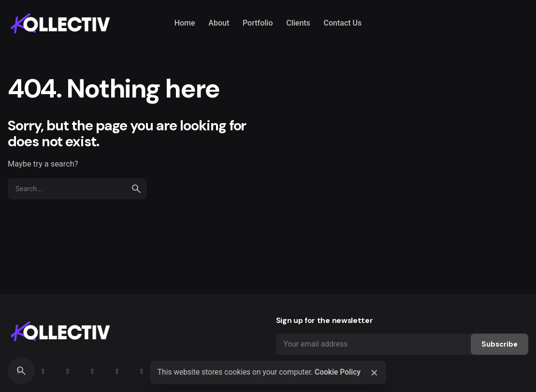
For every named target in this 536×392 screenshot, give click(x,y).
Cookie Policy (338, 372)
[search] (136, 189)
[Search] (21, 371)
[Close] (374, 373)
